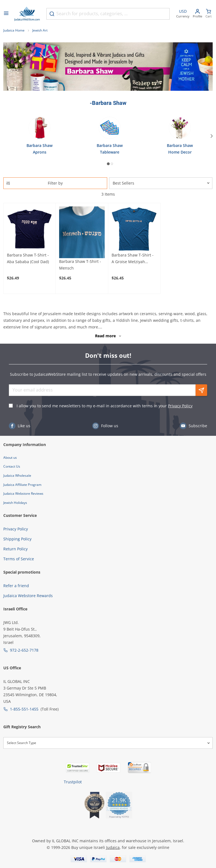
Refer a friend (16, 586)
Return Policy (15, 549)
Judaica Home (14, 30)
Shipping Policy (17, 539)
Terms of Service (19, 559)
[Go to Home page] (27, 14)
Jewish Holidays (15, 503)
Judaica (113, 847)
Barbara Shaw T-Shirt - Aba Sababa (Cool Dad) (28, 258)
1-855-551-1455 (24, 709)
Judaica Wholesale (17, 476)
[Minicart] (209, 14)
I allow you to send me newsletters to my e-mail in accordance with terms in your (105, 406)
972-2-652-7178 (24, 650)
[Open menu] (6, 14)
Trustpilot (73, 782)
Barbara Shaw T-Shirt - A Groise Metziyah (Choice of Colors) (133, 259)
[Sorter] (161, 183)
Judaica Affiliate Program (22, 485)
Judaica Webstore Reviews (23, 493)
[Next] (212, 136)
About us (10, 458)
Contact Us (12, 466)
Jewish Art (40, 30)
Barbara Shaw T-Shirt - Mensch (80, 265)
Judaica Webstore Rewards (28, 596)
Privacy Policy (180, 406)
